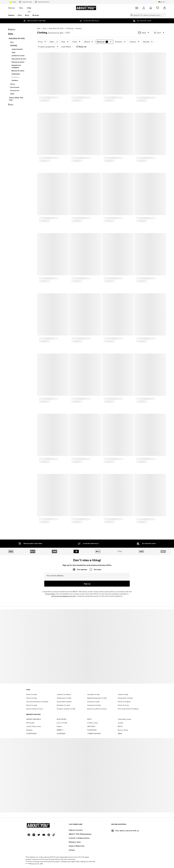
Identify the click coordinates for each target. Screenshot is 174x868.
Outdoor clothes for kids (66, 703)
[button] (144, 28)
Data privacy (78, 867)
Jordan (120, 717)
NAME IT (60, 724)
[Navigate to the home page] (86, 8)
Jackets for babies (64, 689)
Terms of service (93, 867)
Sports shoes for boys (35, 703)
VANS (120, 728)
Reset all (81, 42)
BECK (89, 713)
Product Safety (140, 867)
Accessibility (125, 867)
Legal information (110, 867)
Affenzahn (30, 717)
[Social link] (29, 829)
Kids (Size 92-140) (56, 23)
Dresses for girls (93, 696)
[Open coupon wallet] (137, 8)
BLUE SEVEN (62, 713)
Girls (45, 23)
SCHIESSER (61, 728)
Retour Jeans (123, 724)
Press (41, 867)
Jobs (49, 867)
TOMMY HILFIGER (94, 728)
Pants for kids (32, 692)
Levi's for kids (62, 717)
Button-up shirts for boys (97, 703)
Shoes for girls (32, 699)
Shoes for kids (32, 689)
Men (21, 8)
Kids (29, 8)
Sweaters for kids (94, 699)
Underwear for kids (64, 692)
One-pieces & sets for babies (37, 696)
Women (12, 8)
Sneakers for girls (63, 699)
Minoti (120, 721)
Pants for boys (123, 699)
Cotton (79, 23)
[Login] (144, 8)
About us (32, 867)
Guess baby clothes (64, 696)
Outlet (13, 2)
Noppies (29, 724)
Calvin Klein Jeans (124, 713)
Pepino (59, 721)
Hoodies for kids (93, 689)
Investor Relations (62, 867)
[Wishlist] (158, 8)
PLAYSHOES (92, 724)
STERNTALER (31, 728)
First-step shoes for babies (128, 703)
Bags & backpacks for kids (97, 692)
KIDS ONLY (91, 721)
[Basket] (165, 8)
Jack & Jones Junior (34, 721)
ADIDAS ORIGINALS (34, 713)
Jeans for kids (123, 689)
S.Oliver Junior (93, 717)
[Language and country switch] (162, 2)
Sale (54, 37)
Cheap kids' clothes (125, 692)
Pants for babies (124, 696)
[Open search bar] (131, 15)
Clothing (70, 23)
